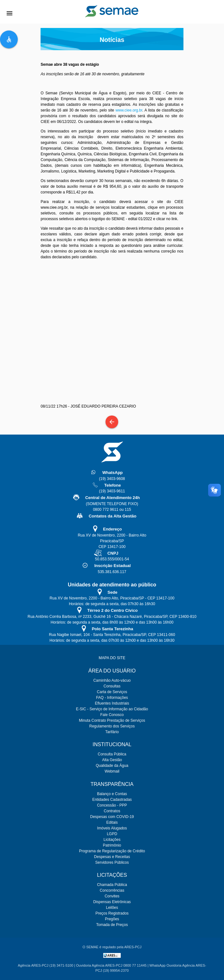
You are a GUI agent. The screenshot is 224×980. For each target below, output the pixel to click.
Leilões (112, 908)
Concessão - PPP (112, 805)
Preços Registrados (112, 913)
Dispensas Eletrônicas (112, 902)
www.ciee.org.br (129, 110)
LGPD (112, 834)
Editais (112, 822)
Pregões (112, 919)
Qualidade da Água (112, 766)
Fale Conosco (112, 715)
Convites (112, 896)
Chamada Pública (112, 885)
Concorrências (112, 890)
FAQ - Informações (112, 698)
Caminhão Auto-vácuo (112, 680)
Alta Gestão (112, 760)
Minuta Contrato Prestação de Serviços (112, 720)
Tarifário (112, 732)
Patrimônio (112, 845)
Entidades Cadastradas (112, 800)
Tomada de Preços (112, 925)
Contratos (112, 811)
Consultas (112, 686)
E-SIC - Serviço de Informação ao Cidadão (112, 709)
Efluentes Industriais (112, 703)
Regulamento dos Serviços (112, 726)
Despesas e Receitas (112, 857)
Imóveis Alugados (112, 828)
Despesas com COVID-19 (112, 817)
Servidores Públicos (112, 862)
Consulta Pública (112, 754)
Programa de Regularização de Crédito (112, 851)
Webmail (112, 771)
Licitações (112, 840)
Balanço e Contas (112, 794)
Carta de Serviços (112, 692)
